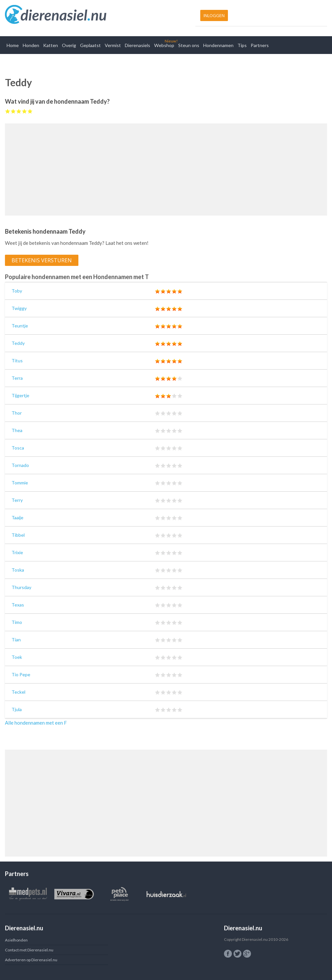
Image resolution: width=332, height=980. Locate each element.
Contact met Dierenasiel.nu (29, 950)
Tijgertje (20, 395)
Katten (51, 45)
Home (13, 45)
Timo (17, 622)
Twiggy (19, 308)
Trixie (17, 552)
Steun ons (189, 45)
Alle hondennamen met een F (36, 723)
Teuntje (20, 326)
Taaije (17, 517)
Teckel (18, 692)
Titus (17, 361)
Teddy (18, 343)
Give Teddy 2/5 (13, 111)
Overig (69, 45)
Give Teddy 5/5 (30, 111)
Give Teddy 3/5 (19, 111)
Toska (18, 570)
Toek (17, 657)
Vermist (113, 45)
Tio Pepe (21, 674)
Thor (17, 413)
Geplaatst (90, 45)
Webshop (164, 45)
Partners (260, 45)
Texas (18, 605)
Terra (17, 378)
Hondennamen (218, 45)
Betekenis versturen (42, 260)
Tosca (18, 448)
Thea (17, 430)
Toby (17, 291)
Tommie (20, 483)
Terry (17, 500)
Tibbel (18, 535)
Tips (242, 45)
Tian (16, 640)
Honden (31, 45)
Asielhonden (16, 940)
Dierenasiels (138, 45)
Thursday (21, 587)
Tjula (17, 709)
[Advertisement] (166, 169)
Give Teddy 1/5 (8, 111)
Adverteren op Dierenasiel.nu (31, 960)
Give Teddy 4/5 (25, 111)
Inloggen (214, 15)
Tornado (20, 465)
